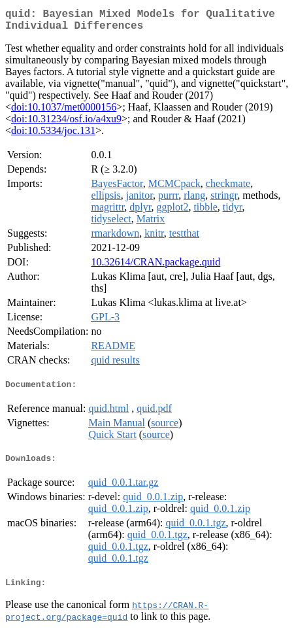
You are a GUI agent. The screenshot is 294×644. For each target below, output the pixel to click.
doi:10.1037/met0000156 (64, 112)
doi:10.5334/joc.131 (53, 136)
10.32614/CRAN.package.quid (155, 267)
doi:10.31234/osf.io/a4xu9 (66, 124)
